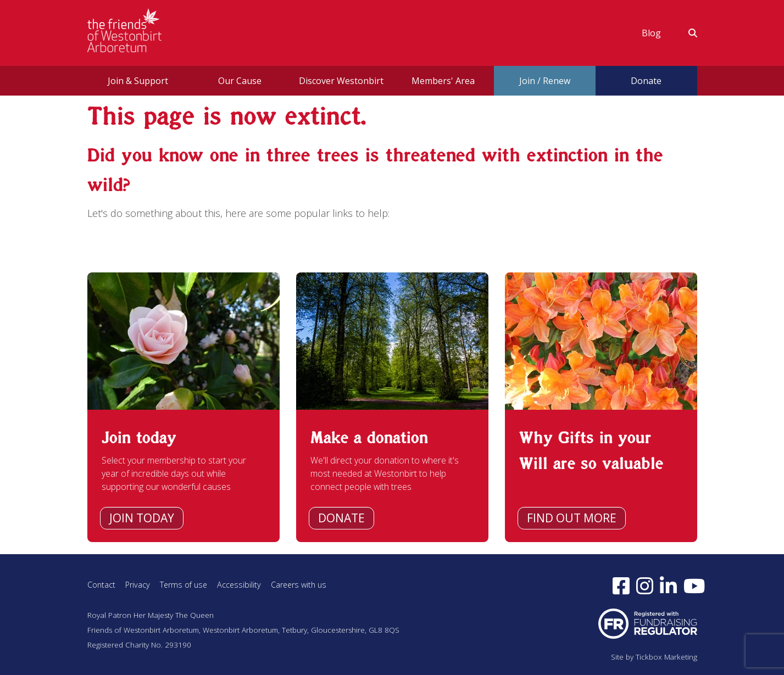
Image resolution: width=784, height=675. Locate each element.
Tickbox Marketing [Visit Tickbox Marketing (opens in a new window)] (666, 657)
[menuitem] (651, 33)
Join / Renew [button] (545, 81)
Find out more (572, 518)
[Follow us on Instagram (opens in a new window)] (645, 585)
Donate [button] (646, 81)
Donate (341, 518)
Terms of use (184, 585)
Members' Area (443, 81)
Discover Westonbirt (341, 81)
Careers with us (301, 585)
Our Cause (240, 81)
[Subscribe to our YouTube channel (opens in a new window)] (694, 585)
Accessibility (240, 585)
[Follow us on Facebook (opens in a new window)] (621, 585)
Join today (142, 518)
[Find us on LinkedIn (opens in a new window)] (668, 585)
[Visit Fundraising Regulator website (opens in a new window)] (648, 623)
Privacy (138, 585)
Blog (651, 33)
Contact (101, 585)
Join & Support (138, 81)
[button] (686, 33)
